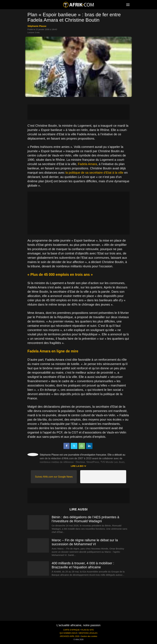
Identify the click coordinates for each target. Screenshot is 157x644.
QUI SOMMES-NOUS (69, 633)
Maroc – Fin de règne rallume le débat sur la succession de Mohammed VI (85, 542)
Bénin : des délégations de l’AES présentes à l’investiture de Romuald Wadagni (85, 519)
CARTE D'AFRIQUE (71, 630)
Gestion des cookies (89, 636)
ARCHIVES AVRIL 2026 (69, 636)
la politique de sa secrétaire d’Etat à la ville (94, 173)
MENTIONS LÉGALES (88, 633)
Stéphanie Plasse (37, 26)
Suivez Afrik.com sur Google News (54, 477)
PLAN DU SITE (87, 630)
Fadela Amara (87, 164)
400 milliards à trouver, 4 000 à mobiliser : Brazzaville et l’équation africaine (83, 565)
